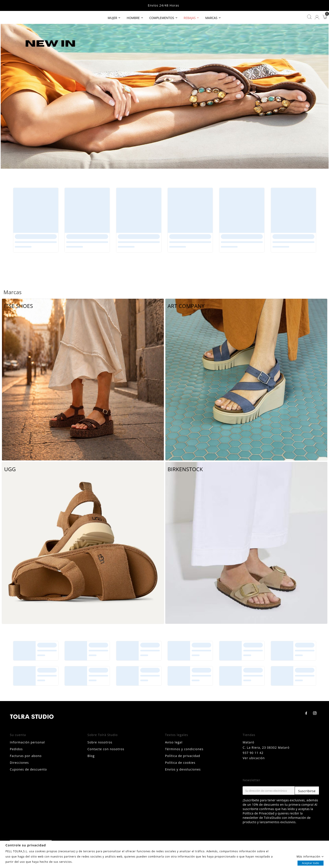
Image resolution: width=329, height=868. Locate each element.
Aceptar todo (310, 863)
